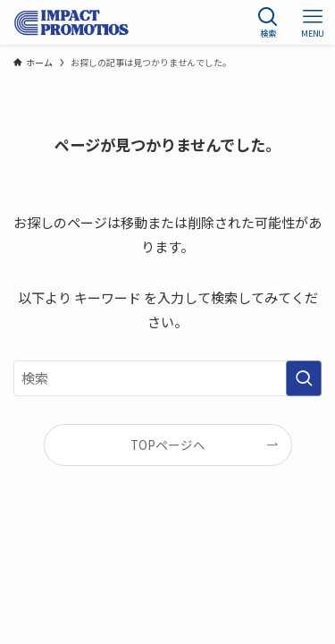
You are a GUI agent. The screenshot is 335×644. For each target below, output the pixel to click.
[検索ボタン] (268, 22)
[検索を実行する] (304, 378)
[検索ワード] (167, 378)
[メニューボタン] (313, 22)
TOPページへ (168, 445)
